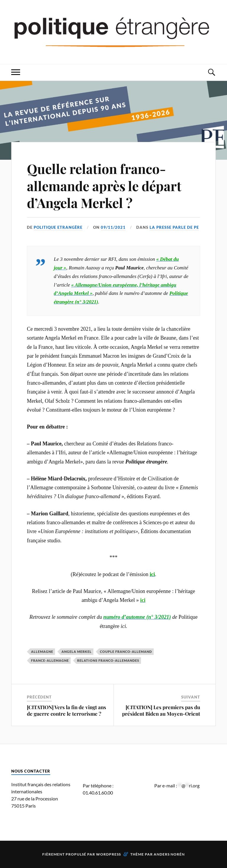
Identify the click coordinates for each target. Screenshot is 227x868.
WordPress (108, 854)
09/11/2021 (113, 227)
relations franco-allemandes (108, 660)
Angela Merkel (77, 652)
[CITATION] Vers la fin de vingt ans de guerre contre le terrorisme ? (67, 710)
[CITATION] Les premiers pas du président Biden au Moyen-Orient (161, 710)
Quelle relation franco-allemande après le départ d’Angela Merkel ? (104, 186)
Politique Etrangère (58, 227)
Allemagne (42, 652)
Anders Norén (169, 854)
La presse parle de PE (174, 227)
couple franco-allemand (126, 652)
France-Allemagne (50, 660)
